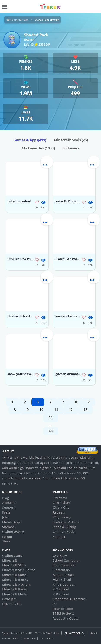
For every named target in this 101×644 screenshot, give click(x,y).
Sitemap (9, 527)
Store (6, 541)
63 (51, 431)
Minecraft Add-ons (17, 585)
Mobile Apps (12, 522)
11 (56, 410)
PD (55, 604)
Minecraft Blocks (15, 580)
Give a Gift (61, 507)
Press (6, 512)
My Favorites (38, 148)
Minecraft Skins (14, 565)
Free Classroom (65, 565)
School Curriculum (67, 560)
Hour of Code (12, 604)
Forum (7, 537)
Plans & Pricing (64, 527)
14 (51, 417)
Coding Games (13, 556)
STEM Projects (64, 613)
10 (41, 410)
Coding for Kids (19, 20)
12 (71, 410)
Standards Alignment (69, 599)
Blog (6, 498)
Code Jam (9, 599)
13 (85, 410)
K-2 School (61, 589)
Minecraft (10, 560)
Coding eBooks (14, 532)
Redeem (59, 512)
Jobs (5, 517)
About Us (9, 503)
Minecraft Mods (71, 140)
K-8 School (61, 594)
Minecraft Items (14, 589)
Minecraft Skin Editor (19, 570)
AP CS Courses (64, 585)
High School (62, 580)
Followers (71, 148)
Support (8, 507)
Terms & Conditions (47, 633)
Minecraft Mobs (14, 575)
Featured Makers (66, 522)
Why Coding (62, 517)
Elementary (62, 570)
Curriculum (62, 503)
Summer (59, 537)
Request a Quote (66, 618)
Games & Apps (30, 140)
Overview (60, 498)
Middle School (64, 575)
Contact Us (47, 638)
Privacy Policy (74, 633)
